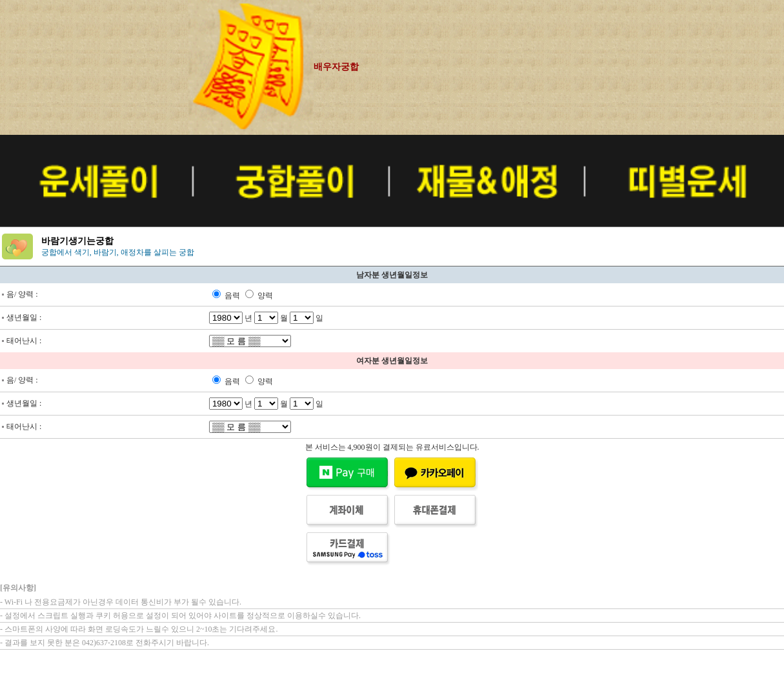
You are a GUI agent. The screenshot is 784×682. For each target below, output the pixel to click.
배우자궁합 (336, 67)
